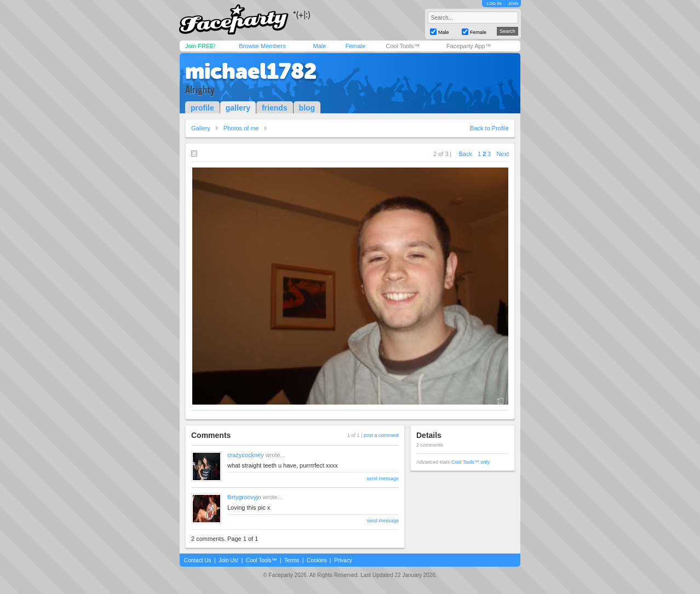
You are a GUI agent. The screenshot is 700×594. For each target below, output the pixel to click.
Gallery (201, 128)
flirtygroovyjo (244, 497)
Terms (292, 560)
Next (503, 154)
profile (202, 108)
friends (275, 108)
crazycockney (246, 455)
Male (319, 46)
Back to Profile (489, 128)
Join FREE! (200, 46)
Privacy (343, 560)
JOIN (513, 4)
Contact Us (197, 560)
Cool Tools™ (403, 46)
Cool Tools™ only (471, 462)
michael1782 (251, 71)
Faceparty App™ (469, 46)
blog (307, 108)
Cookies (317, 560)
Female (355, 46)
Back (466, 154)
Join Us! (228, 560)
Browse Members (262, 46)
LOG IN (494, 4)
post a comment (381, 435)
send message (383, 478)
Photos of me (241, 128)
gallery (238, 108)
